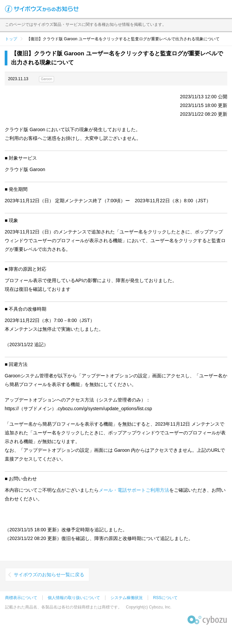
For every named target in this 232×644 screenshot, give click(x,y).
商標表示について (21, 598)
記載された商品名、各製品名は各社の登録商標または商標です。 (63, 607)
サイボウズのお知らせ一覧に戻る (49, 575)
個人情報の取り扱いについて (74, 598)
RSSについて (165, 598)
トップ (11, 39)
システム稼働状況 (127, 598)
